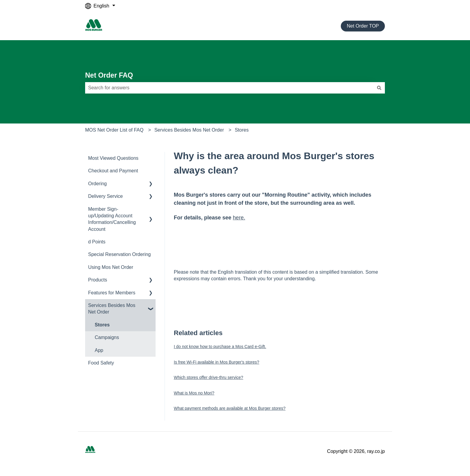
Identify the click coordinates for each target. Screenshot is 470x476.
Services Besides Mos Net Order (189, 130)
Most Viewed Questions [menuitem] (113, 158)
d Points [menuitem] (97, 242)
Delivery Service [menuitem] (106, 196)
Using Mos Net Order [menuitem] (111, 267)
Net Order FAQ (109, 75)
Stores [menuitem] (102, 325)
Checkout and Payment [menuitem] (113, 171)
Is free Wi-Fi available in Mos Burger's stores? (217, 362)
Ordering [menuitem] (97, 184)
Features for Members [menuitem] (112, 293)
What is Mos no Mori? (194, 393)
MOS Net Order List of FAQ (114, 130)
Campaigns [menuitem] (107, 337)
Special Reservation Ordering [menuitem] (119, 254)
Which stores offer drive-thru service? (209, 377)
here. (239, 218)
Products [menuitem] (98, 280)
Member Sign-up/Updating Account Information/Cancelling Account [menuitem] (112, 219)
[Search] (379, 88)
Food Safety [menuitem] (101, 363)
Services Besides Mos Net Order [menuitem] (112, 309)
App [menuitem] (99, 350)
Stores (242, 130)
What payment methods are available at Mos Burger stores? (230, 408)
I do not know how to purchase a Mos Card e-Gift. (220, 347)
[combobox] (229, 88)
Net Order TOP (363, 26)
